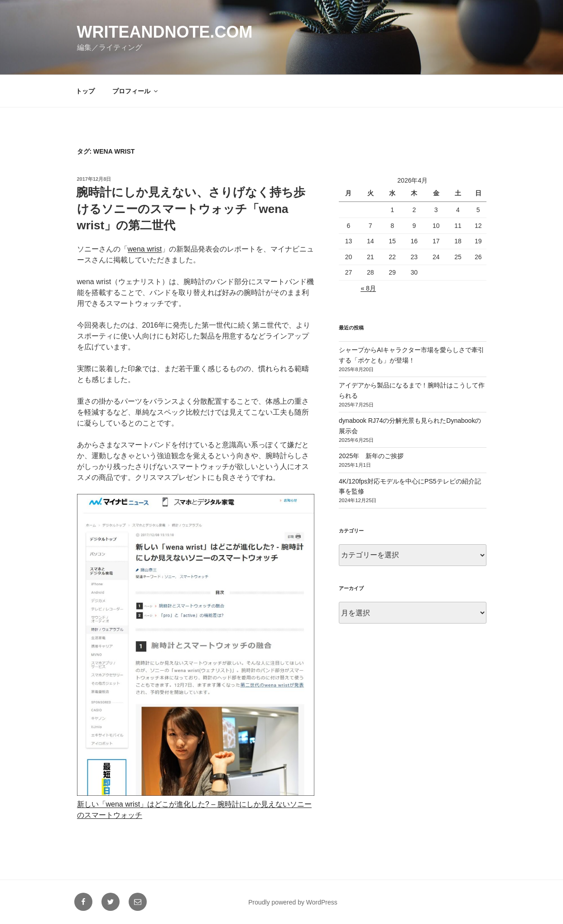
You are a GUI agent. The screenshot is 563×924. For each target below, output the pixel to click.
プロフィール (136, 91)
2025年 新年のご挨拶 (371, 456)
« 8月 (368, 288)
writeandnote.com (165, 32)
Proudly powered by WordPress (293, 902)
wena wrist (145, 249)
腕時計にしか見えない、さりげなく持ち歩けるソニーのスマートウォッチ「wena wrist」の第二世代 (191, 209)
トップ (85, 91)
